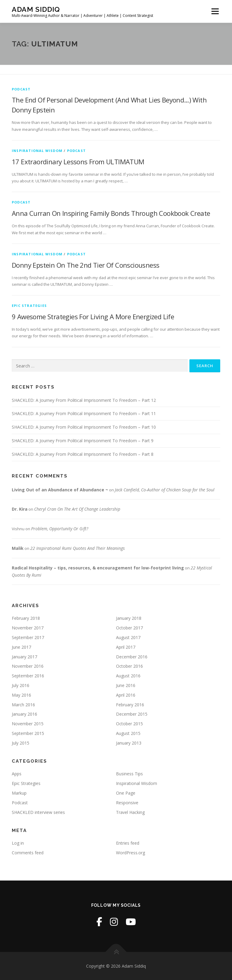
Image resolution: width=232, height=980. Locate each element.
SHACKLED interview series (38, 812)
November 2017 (28, 628)
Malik (18, 548)
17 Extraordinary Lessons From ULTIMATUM (78, 162)
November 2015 (28, 724)
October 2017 (129, 628)
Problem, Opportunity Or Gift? (60, 529)
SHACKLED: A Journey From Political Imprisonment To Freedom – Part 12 (84, 400)
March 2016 (23, 705)
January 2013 (129, 743)
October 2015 (129, 724)
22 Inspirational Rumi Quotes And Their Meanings (77, 548)
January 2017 (24, 657)
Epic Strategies (29, 306)
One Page (126, 793)
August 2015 (128, 733)
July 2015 (21, 743)
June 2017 (21, 647)
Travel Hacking (130, 812)
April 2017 (126, 647)
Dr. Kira (20, 509)
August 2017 (128, 637)
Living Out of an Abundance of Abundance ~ (60, 490)
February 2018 (26, 618)
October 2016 (129, 666)
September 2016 (28, 676)
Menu (215, 11)
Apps (17, 774)
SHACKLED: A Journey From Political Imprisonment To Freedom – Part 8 (83, 454)
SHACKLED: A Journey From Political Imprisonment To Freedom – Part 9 (83, 441)
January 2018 (129, 618)
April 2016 (126, 695)
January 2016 (24, 714)
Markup (19, 793)
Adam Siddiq (36, 9)
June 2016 (126, 685)
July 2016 (21, 685)
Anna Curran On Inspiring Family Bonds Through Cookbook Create (111, 213)
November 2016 (28, 666)
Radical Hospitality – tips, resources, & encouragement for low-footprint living (98, 568)
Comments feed (28, 853)
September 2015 (28, 733)
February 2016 (130, 705)
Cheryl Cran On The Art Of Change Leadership (77, 509)
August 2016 (128, 676)
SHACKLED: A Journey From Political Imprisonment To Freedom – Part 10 (84, 427)
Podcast (21, 89)
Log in (18, 843)
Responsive (127, 803)
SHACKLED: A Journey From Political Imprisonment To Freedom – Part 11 (84, 413)
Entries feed (128, 843)
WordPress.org (130, 853)
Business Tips (129, 774)
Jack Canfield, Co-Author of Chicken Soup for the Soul (165, 490)
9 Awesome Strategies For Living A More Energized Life (93, 317)
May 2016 (21, 695)
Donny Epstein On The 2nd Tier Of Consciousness (85, 265)
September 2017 (28, 637)
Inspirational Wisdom (37, 151)
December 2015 (132, 714)
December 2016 (132, 657)
